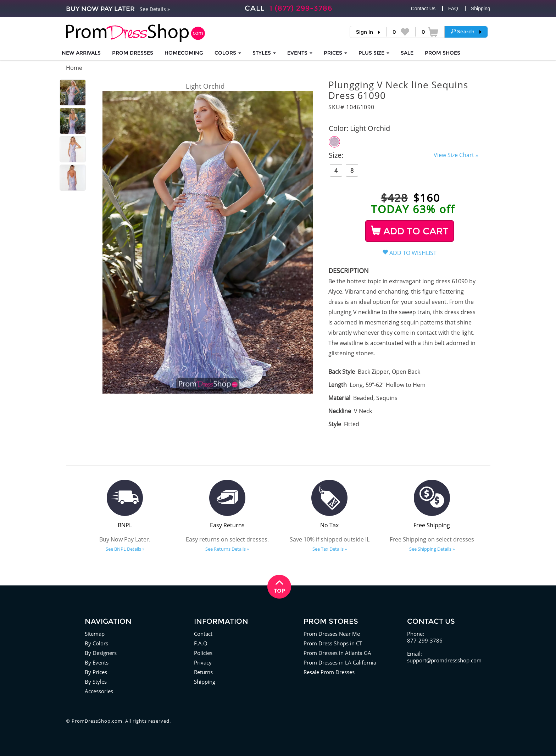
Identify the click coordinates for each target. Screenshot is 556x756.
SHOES (443, 53)
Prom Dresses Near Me (332, 634)
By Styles (96, 682)
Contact (203, 634)
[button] (466, 32)
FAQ (453, 9)
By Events (97, 662)
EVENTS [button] (300, 53)
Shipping (481, 9)
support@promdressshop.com (444, 660)
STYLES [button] (264, 53)
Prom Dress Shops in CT (333, 643)
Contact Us (423, 9)
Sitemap (95, 634)
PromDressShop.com (97, 721)
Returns (203, 672)
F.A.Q (201, 643)
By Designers (101, 653)
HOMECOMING (184, 53)
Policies (203, 653)
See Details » (155, 9)
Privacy (203, 662)
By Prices (96, 672)
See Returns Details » (227, 549)
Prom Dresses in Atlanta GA (337, 653)
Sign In (365, 32)
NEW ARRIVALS (81, 53)
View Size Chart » (456, 155)
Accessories (99, 691)
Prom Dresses (133, 53)
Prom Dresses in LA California (340, 662)
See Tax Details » (330, 549)
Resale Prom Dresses (329, 672)
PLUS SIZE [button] (374, 53)
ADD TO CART (410, 231)
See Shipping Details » (432, 549)
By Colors (96, 643)
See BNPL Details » (125, 549)
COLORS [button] (228, 53)
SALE (407, 53)
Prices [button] (335, 53)
